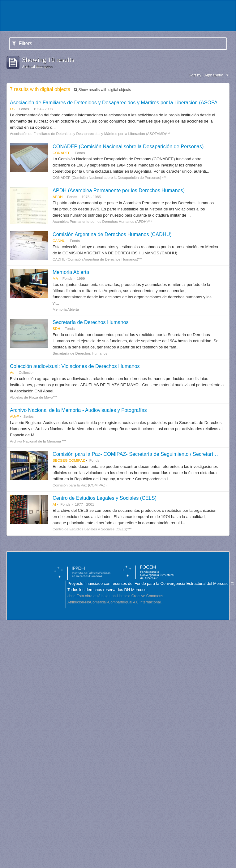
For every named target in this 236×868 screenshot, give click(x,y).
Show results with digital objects (102, 90)
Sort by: (196, 75)
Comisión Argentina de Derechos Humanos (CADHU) (112, 234)
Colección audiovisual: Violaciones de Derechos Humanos (75, 366)
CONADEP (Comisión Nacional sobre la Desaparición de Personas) (128, 146)
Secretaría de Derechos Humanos (91, 322)
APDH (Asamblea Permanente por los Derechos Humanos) (119, 190)
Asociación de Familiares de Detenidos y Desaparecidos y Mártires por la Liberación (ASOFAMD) (118, 102)
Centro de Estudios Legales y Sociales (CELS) (105, 498)
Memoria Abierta (71, 272)
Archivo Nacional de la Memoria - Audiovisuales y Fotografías (78, 410)
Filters (22, 43)
